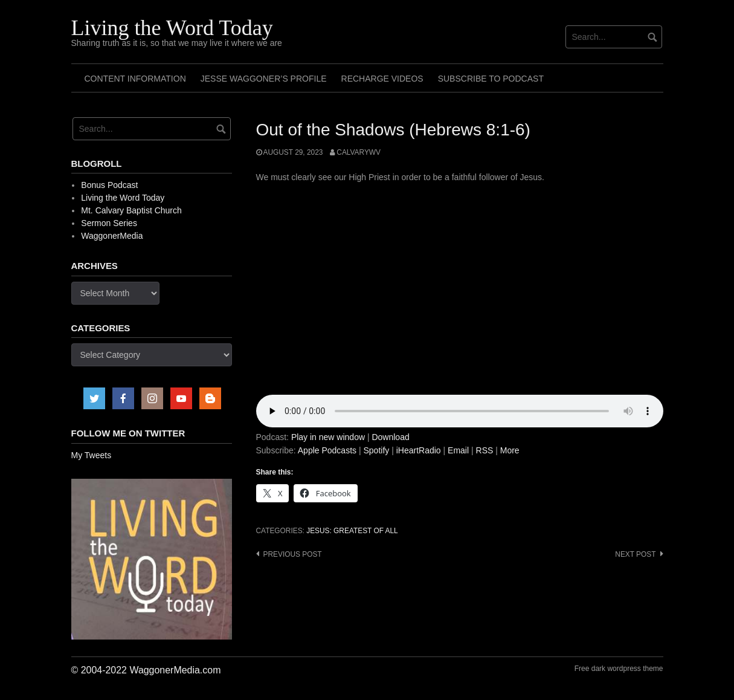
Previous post (293, 554)
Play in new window (328, 437)
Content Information (135, 79)
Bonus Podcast (109, 185)
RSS (485, 450)
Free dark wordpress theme (619, 669)
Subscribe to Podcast (491, 79)
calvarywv (359, 152)
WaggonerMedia (112, 236)
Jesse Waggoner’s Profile (264, 79)
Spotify (376, 450)
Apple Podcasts (327, 450)
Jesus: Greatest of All (352, 531)
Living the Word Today (172, 28)
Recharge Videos (382, 79)
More (510, 450)
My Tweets (92, 455)
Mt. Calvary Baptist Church (131, 210)
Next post (635, 554)
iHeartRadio (419, 450)
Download (390, 437)
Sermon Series (109, 223)
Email (458, 450)
